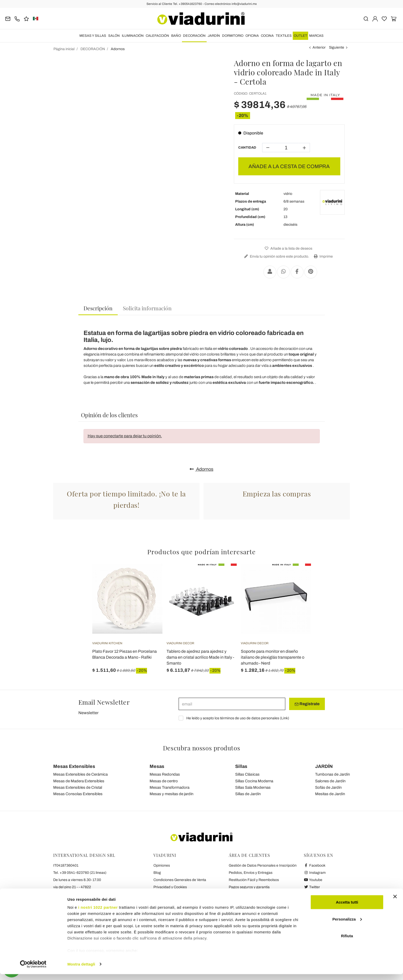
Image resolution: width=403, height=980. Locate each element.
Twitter (312, 887)
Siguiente (337, 47)
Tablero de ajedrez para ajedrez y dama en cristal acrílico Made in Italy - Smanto (200, 657)
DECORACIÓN (194, 36)
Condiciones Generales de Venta (180, 880)
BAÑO (176, 36)
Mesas (157, 766)
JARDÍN (214, 36)
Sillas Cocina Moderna (254, 781)
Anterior (319, 47)
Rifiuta (347, 942)
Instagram (315, 873)
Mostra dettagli (81, 970)
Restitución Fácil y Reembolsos (254, 880)
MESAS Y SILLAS (93, 36)
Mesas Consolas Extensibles (78, 794)
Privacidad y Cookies (170, 887)
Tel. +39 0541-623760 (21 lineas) (80, 873)
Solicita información (147, 308)
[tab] (98, 308)
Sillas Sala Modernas (253, 787)
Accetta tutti (347, 908)
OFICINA (252, 36)
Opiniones (162, 865)
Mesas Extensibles (74, 766)
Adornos (201, 469)
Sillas (241, 766)
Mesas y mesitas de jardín (171, 794)
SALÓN (114, 36)
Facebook (315, 865)
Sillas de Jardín (248, 794)
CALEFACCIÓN (157, 36)
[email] (232, 704)
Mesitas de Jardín (330, 794)
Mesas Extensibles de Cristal (78, 787)
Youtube (313, 880)
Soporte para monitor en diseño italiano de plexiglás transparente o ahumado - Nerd (273, 657)
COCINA (267, 36)
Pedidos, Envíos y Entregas (251, 873)
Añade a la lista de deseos (288, 248)
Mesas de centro (164, 781)
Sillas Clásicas (247, 774)
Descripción (98, 308)
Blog (157, 873)
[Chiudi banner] (395, 902)
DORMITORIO (233, 36)
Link (285, 718)
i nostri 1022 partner (98, 913)
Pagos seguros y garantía (249, 887)
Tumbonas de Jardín (332, 774)
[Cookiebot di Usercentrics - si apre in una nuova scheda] (33, 970)
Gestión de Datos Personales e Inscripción (263, 865)
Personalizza (347, 925)
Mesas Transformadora (170, 787)
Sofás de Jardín (328, 787)
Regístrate (307, 704)
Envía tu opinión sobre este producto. (276, 256)
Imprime (323, 256)
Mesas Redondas (165, 774)
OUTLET (300, 36)
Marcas (316, 36)
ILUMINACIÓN (133, 36)
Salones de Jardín (330, 781)
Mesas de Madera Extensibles (79, 781)
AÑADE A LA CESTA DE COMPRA (289, 166)
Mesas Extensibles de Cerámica (80, 774)
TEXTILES (284, 36)
